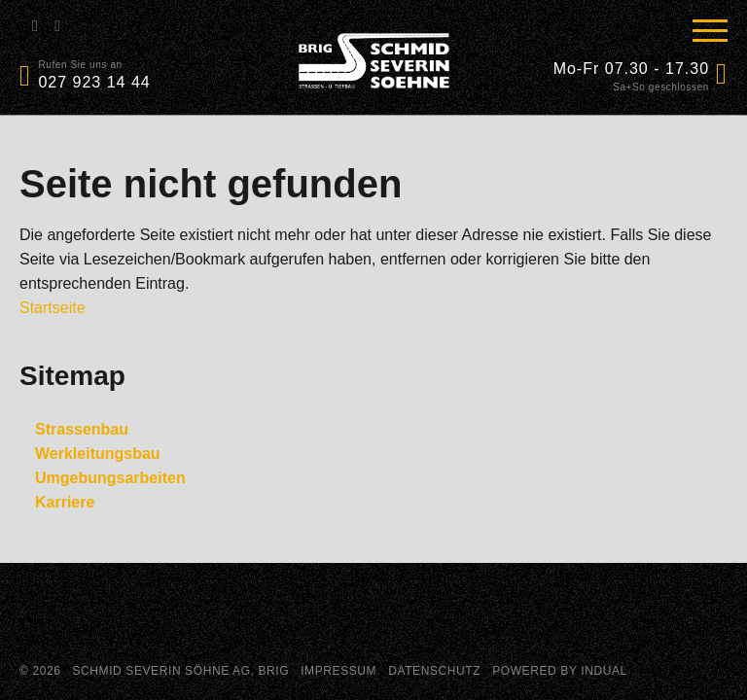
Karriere (65, 502)
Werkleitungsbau (98, 454)
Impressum (338, 641)
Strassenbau (82, 429)
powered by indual (560, 641)
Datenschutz (434, 641)
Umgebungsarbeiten (110, 478)
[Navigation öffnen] (710, 33)
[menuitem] (381, 429)
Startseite (53, 308)
